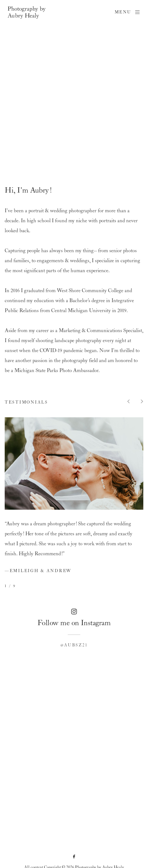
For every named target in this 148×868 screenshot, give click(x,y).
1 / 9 (10, 586)
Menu (128, 12)
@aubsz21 (74, 645)
